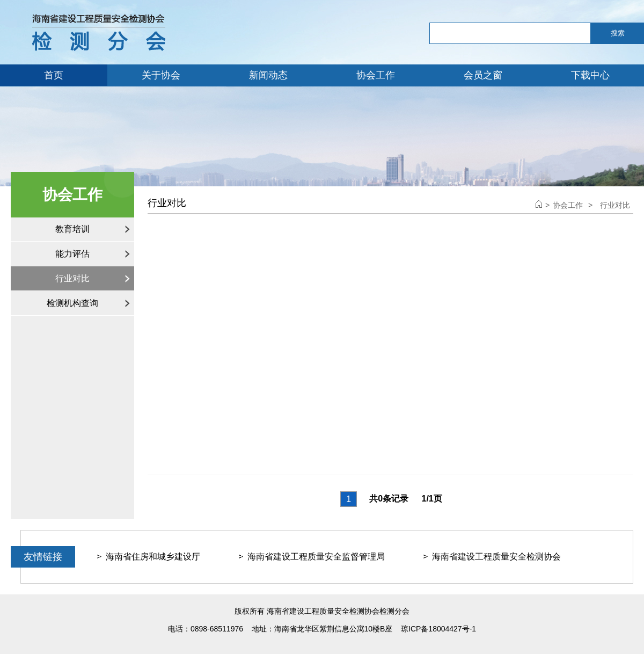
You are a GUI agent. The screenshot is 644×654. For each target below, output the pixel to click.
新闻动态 (268, 75)
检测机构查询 (72, 303)
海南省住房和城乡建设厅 (153, 557)
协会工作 (376, 75)
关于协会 (161, 75)
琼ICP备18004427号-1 (438, 629)
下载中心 (590, 75)
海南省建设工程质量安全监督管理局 (316, 557)
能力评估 (72, 254)
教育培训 (72, 229)
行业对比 (72, 278)
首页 (54, 75)
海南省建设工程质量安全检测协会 (496, 557)
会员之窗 (483, 75)
